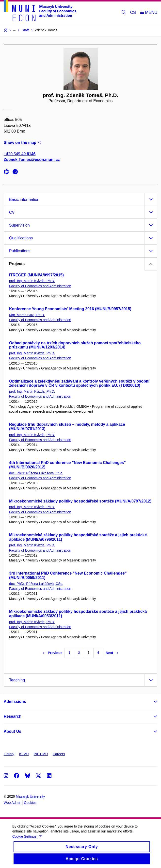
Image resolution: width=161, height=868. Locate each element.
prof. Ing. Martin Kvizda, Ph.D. (32, 281)
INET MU (41, 754)
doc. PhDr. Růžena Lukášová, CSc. (36, 473)
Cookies (30, 803)
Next (112, 653)
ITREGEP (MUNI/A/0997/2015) (36, 275)
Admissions (15, 702)
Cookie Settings (27, 840)
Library (9, 754)
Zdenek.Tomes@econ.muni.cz (32, 160)
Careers (59, 754)
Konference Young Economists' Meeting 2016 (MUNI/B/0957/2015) (70, 309)
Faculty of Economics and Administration (40, 286)
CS (133, 12)
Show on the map (22, 143)
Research (13, 716)
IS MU (24, 754)
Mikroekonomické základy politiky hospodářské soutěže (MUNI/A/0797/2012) (80, 501)
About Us (12, 731)
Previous (53, 653)
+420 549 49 (20, 154)
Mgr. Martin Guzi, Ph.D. (27, 315)
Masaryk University (30, 796)
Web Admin (12, 803)
